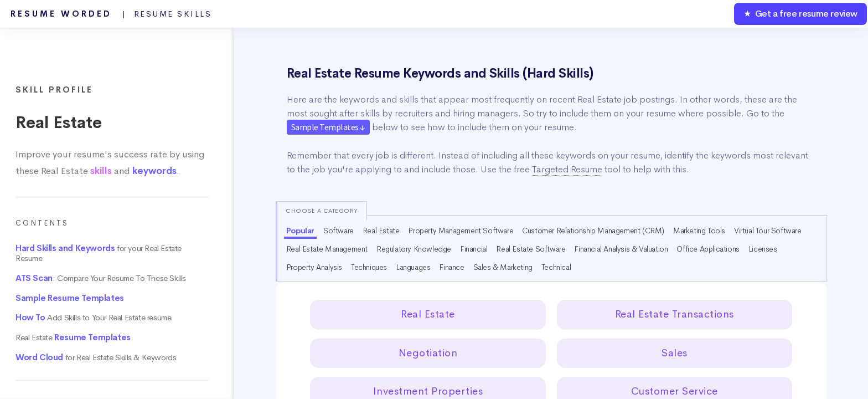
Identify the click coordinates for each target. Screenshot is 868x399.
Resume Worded (111, 14)
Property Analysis (314, 267)
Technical (556, 267)
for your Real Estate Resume (99, 253)
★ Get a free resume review (800, 14)
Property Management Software (461, 231)
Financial (474, 249)
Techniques (369, 267)
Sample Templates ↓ (328, 127)
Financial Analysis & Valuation (621, 249)
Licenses (763, 249)
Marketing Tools (699, 231)
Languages (413, 267)
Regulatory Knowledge (414, 249)
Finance (451, 267)
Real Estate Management (327, 249)
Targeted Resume (567, 169)
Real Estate (73, 337)
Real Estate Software (531, 249)
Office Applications (708, 249)
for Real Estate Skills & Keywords (96, 357)
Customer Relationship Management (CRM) (593, 231)
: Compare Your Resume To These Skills (101, 278)
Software (339, 231)
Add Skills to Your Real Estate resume (93, 318)
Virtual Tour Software (768, 231)
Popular (300, 231)
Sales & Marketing (503, 267)
